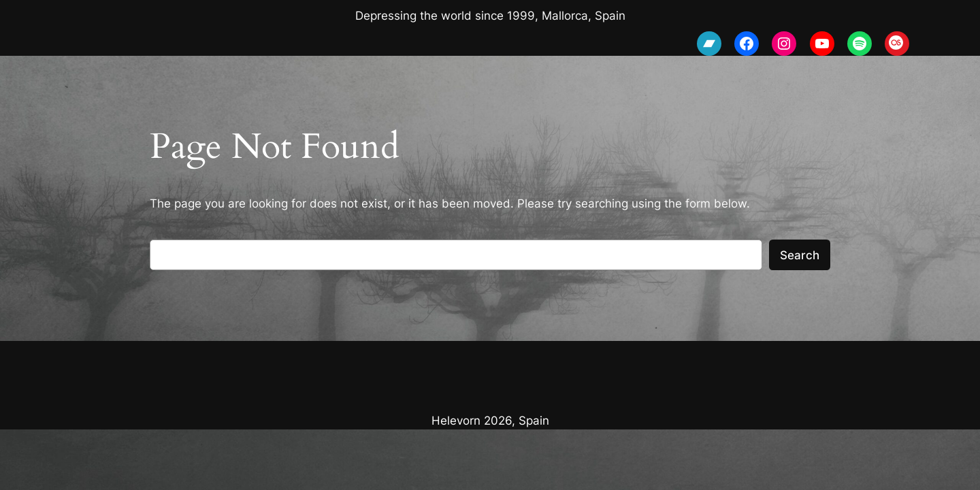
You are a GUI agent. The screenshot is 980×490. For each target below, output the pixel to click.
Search (800, 255)
